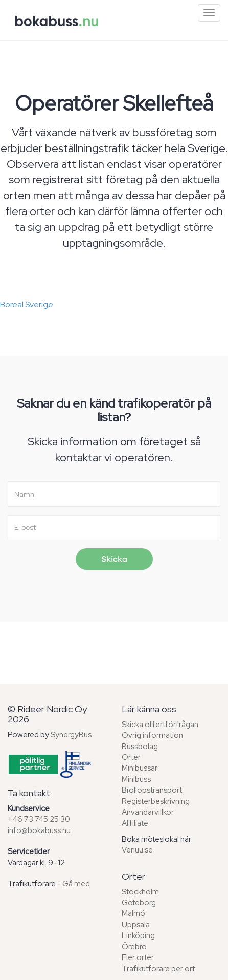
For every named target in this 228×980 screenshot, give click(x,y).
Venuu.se (137, 850)
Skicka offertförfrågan (160, 725)
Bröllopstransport (152, 790)
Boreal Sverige (27, 304)
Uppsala (136, 925)
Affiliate (135, 823)
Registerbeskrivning (156, 801)
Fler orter (138, 957)
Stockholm (140, 892)
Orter (131, 757)
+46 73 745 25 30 (39, 819)
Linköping (138, 935)
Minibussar (140, 768)
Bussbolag (140, 747)
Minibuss (136, 779)
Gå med (76, 884)
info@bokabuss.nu (39, 830)
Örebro (134, 947)
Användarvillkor (148, 812)
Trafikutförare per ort (158, 969)
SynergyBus (71, 735)
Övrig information (152, 735)
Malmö (133, 913)
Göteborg (139, 903)
